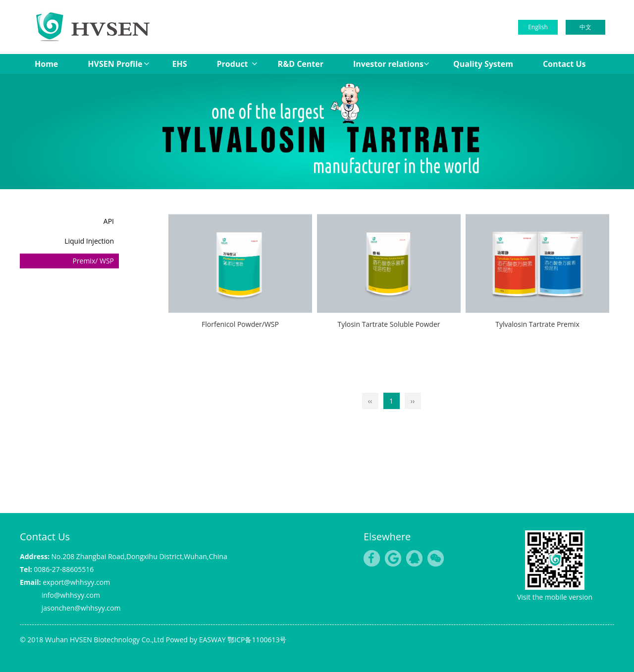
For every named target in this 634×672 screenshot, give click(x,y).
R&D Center (301, 64)
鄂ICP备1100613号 (257, 640)
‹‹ (370, 401)
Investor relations (388, 64)
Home (46, 64)
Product (233, 64)
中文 (585, 27)
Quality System (483, 64)
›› (413, 401)
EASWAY (212, 640)
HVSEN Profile (115, 64)
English (538, 27)
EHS (180, 64)
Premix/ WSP (93, 261)
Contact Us (564, 64)
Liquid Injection (89, 241)
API (109, 221)
